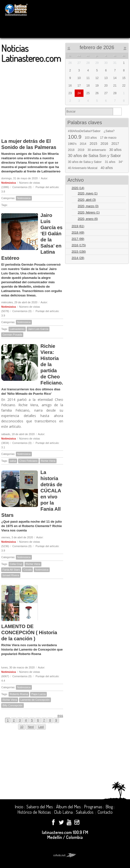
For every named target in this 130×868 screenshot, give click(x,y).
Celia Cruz (16, 564)
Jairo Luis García (38, 329)
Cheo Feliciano (28, 461)
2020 (78, 188)
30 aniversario (97, 150)
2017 (115, 144)
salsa (13, 461)
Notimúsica (8, 183)
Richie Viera (48, 461)
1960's (72, 144)
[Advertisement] (32, 98)
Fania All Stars (11, 570)
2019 (81, 150)
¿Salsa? (109, 131)
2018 (71, 150)
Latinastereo (17, 329)
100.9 (75, 137)
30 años (115, 150)
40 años (107, 168)
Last (41, 727)
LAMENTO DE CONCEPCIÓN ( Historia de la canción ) (29, 632)
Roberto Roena (19, 694)
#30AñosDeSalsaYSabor (84, 131)
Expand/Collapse (123, 188)
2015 (93, 144)
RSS (59, 716)
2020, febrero (89, 213)
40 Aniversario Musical (83, 168)
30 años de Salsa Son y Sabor (95, 156)
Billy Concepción (12, 705)
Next (31, 727)
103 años (91, 138)
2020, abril (87, 200)
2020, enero (88, 219)
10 (22, 727)
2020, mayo (88, 193)
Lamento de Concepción (35, 700)
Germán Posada (12, 335)
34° (121, 162)
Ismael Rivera (11, 575)
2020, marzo (88, 206)
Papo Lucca (38, 694)
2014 (83, 144)
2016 (104, 144)
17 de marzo (108, 138)
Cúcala (27, 570)
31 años (110, 162)
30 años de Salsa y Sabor (85, 162)
